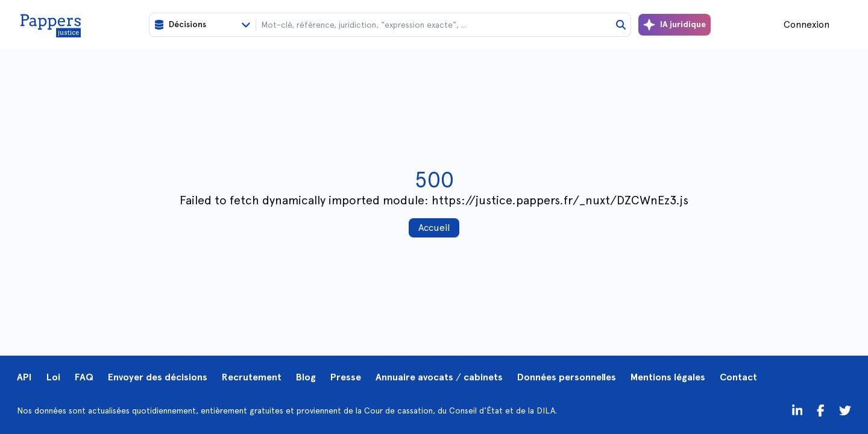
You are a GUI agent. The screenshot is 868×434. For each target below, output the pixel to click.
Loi (53, 377)
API (24, 377)
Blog (306, 377)
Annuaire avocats (414, 377)
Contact (738, 377)
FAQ (84, 377)
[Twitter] (821, 410)
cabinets (483, 377)
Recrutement (252, 377)
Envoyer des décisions (158, 377)
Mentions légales (668, 377)
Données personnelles (567, 377)
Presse (346, 377)
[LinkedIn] (797, 410)
